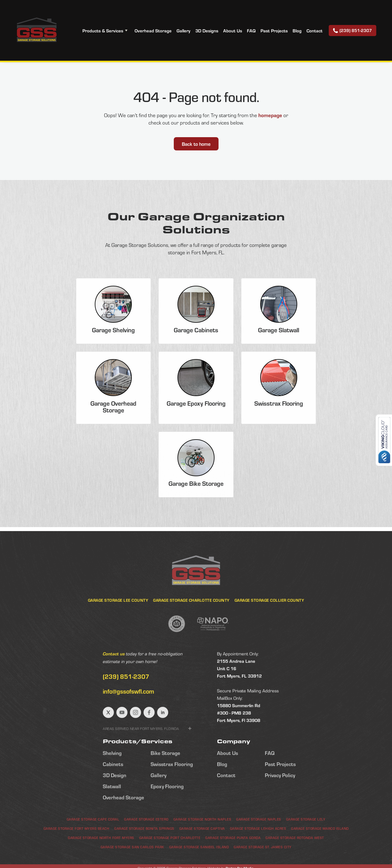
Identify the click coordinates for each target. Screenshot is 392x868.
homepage (270, 115)
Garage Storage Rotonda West (295, 863)
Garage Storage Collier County (269, 625)
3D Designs (207, 31)
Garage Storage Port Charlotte (170, 863)
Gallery (183, 31)
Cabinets (113, 792)
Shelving (112, 781)
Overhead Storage (153, 31)
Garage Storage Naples (259, 844)
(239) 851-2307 (126, 705)
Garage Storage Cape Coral (93, 844)
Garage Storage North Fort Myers (101, 863)
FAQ (251, 31)
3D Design (115, 803)
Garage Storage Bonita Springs (144, 853)
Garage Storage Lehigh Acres (258, 853)
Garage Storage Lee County (118, 625)
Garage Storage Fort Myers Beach (77, 853)
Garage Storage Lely (306, 844)
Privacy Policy (280, 803)
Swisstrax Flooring (172, 792)
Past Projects (274, 31)
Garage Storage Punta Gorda (233, 863)
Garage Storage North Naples (202, 844)
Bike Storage (165, 781)
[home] (37, 30)
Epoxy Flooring (167, 814)
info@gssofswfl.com (128, 719)
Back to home (196, 144)
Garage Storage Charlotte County (191, 625)
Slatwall (112, 814)
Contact (315, 31)
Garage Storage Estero (146, 844)
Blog (297, 31)
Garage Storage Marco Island (320, 853)
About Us (233, 31)
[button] (106, 31)
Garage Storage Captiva (202, 853)
